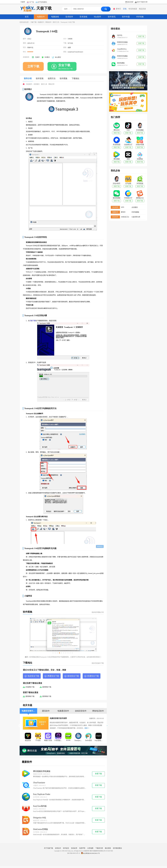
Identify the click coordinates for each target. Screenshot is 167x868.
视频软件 (115, 212)
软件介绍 (28, 78)
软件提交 (66, 848)
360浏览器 (140, 183)
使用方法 (52, 78)
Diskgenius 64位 (40, 818)
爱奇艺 (118, 9)
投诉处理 (74, 848)
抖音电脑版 (135, 212)
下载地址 (76, 78)
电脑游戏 (55, 17)
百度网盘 (140, 159)
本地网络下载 (29, 687)
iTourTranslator (39, 783)
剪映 (128, 159)
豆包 (125, 9)
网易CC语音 (48, 740)
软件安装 (40, 78)
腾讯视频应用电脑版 (42, 771)
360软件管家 (140, 144)
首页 (27, 17)
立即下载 (33, 66)
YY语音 (38, 740)
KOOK (68, 740)
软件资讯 (112, 17)
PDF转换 (140, 17)
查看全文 (100, 546)
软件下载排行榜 (142, 2)
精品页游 (142, 9)
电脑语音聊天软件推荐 (58, 718)
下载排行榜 (99, 848)
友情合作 (58, 848)
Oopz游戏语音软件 (99, 740)
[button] (108, 726)
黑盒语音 (28, 740)
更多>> (87, 728)
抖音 (128, 130)
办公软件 (115, 207)
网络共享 (51, 84)
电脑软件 (41, 17)
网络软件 (48, 22)
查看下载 (98, 774)
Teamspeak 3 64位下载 (68, 22)
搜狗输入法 (140, 198)
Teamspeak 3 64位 (79, 740)
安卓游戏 (83, 17)
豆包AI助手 (117, 183)
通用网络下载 (45, 687)
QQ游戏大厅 (128, 144)
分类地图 (90, 848)
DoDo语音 (89, 740)
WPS (123, 207)
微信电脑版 (117, 198)
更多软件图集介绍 (98, 612)
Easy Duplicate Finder (42, 794)
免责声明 (82, 848)
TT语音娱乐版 (59, 740)
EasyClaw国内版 (40, 806)
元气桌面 (128, 183)
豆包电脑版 (140, 130)
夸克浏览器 (133, 9)
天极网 (23, 2)
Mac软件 (98, 17)
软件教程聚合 (117, 848)
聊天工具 (56, 22)
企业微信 (135, 207)
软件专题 (126, 17)
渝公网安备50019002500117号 (90, 853)
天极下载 (36, 9)
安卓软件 (69, 17)
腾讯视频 (117, 159)
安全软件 (115, 217)
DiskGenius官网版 (41, 829)
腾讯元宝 (117, 130)
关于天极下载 (48, 848)
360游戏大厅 (128, 198)
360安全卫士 (125, 217)
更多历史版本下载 (98, 663)
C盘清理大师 (136, 217)
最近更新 (130, 2)
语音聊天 (37, 84)
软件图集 (64, 78)
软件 (27, 118)
